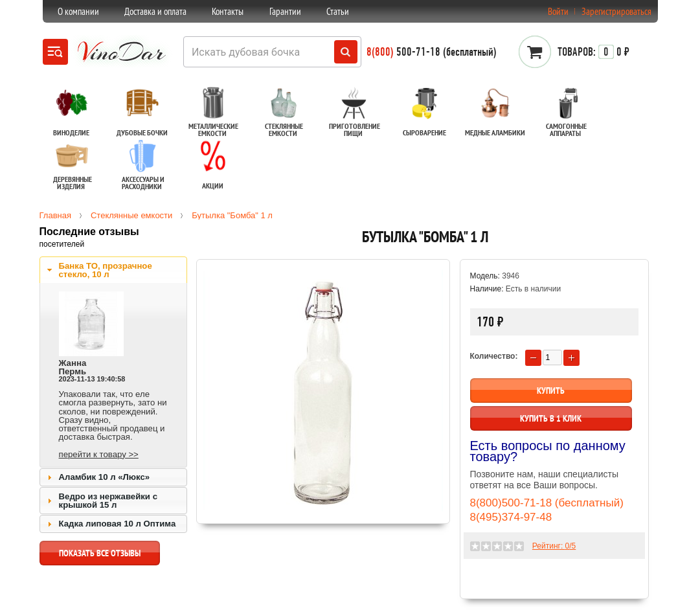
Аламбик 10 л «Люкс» (105, 477)
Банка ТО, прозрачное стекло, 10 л (106, 270)
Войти (558, 11)
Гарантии (285, 11)
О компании (78, 11)
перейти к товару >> (99, 454)
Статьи (338, 11)
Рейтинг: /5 (554, 546)
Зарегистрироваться (616, 11)
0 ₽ (593, 52)
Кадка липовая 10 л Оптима (118, 524)
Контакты (228, 11)
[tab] (113, 270)
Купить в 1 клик (551, 418)
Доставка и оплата (155, 11)
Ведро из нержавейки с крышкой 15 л (108, 501)
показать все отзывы (100, 556)
